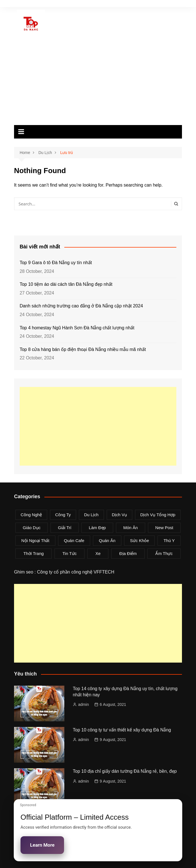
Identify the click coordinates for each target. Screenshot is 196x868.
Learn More (42, 845)
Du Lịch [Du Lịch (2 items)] (91, 515)
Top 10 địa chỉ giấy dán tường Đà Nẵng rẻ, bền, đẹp (125, 771)
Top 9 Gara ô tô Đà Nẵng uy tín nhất (56, 263)
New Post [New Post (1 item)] (164, 528)
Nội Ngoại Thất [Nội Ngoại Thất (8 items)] (35, 540)
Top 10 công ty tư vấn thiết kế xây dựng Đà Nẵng (122, 730)
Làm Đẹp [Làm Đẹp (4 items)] (97, 528)
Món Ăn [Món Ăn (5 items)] (131, 528)
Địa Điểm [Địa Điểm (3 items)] (128, 553)
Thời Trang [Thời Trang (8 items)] (33, 553)
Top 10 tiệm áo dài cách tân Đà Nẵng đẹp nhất (66, 284)
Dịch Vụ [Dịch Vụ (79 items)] (119, 515)
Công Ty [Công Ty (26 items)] (63, 515)
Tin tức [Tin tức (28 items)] (69, 553)
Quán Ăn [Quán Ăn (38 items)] (107, 540)
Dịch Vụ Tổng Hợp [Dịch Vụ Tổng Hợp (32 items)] (158, 515)
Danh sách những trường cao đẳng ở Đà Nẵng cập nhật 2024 (81, 306)
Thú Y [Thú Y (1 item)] (169, 540)
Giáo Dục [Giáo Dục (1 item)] (32, 528)
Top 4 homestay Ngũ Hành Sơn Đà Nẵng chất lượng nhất (77, 328)
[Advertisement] (98, 83)
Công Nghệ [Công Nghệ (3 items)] (31, 515)
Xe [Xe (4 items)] (98, 553)
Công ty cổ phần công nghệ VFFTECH (76, 572)
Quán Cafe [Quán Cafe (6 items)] (74, 540)
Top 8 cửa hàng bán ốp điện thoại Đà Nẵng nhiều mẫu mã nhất (83, 349)
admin (83, 704)
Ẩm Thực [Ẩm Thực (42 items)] (164, 553)
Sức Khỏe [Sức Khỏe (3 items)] (139, 540)
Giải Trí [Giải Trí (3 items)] (65, 528)
